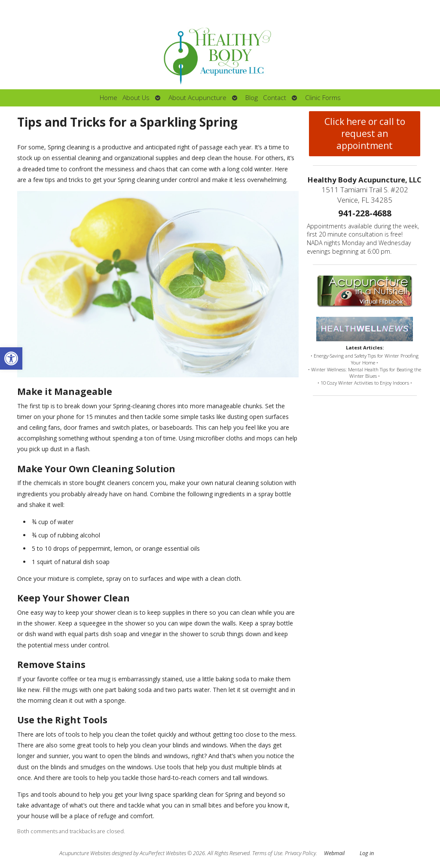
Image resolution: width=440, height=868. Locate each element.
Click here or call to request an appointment (365, 134)
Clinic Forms (323, 98)
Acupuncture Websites (85, 853)
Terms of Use (267, 853)
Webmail (334, 853)
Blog (252, 98)
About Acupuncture (197, 98)
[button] (11, 358)
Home (108, 98)
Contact (275, 98)
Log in (367, 853)
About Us (136, 98)
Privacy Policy (300, 853)
